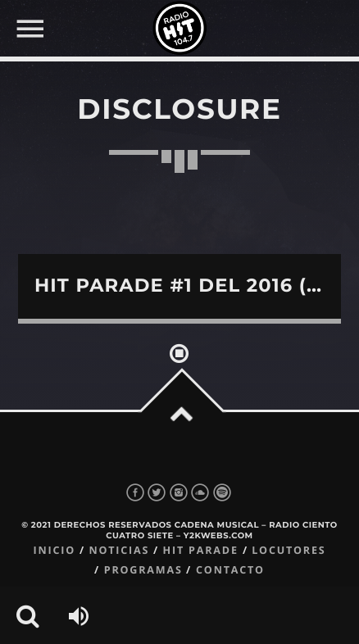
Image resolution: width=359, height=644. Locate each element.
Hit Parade (201, 550)
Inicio (54, 550)
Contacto (230, 570)
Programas (143, 570)
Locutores (289, 550)
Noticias (119, 550)
